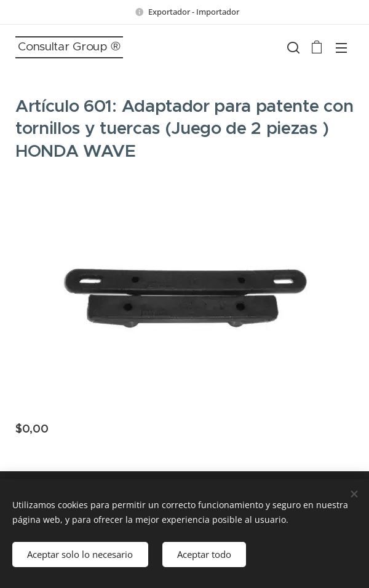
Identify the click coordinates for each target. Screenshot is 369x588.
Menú (341, 48)
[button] (292, 47)
